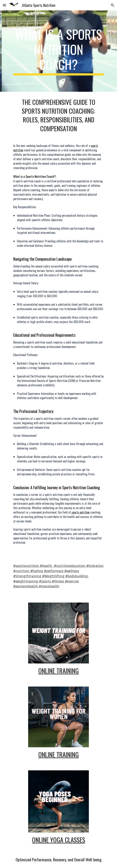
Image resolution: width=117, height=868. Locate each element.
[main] (58, 51)
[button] (4, 5)
